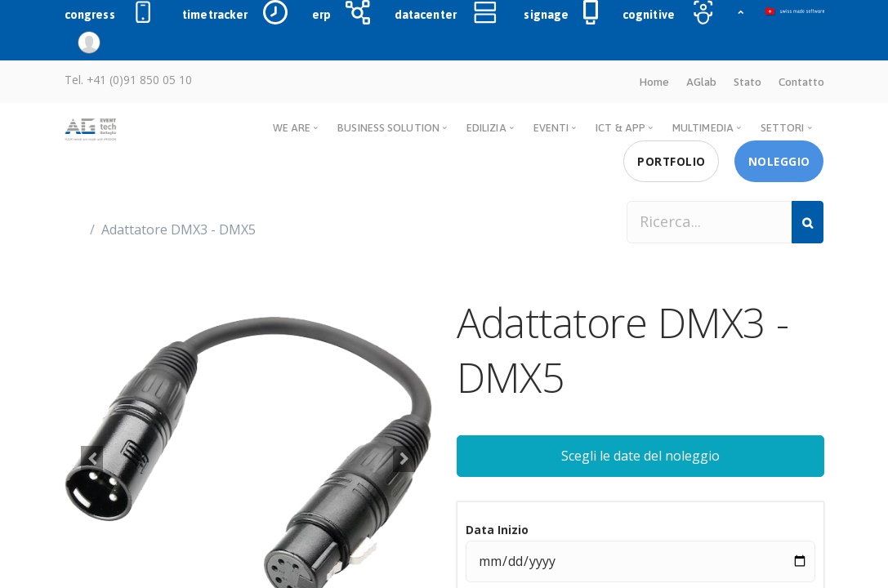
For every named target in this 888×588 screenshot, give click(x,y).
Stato (747, 82)
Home (654, 82)
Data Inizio (497, 530)
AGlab (701, 82)
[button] (92, 459)
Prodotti (105, 180)
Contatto (801, 82)
